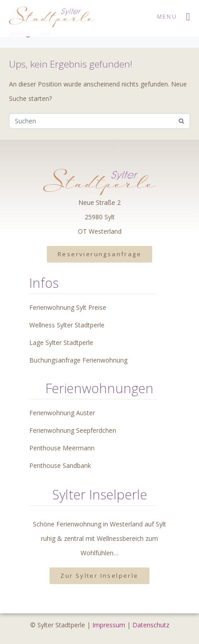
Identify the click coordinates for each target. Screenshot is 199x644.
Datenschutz (151, 625)
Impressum (109, 625)
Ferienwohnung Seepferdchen (73, 430)
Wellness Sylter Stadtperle (67, 325)
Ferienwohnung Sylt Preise (68, 307)
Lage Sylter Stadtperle (61, 342)
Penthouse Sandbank (60, 465)
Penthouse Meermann (62, 448)
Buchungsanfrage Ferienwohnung (78, 360)
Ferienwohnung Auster (62, 413)
